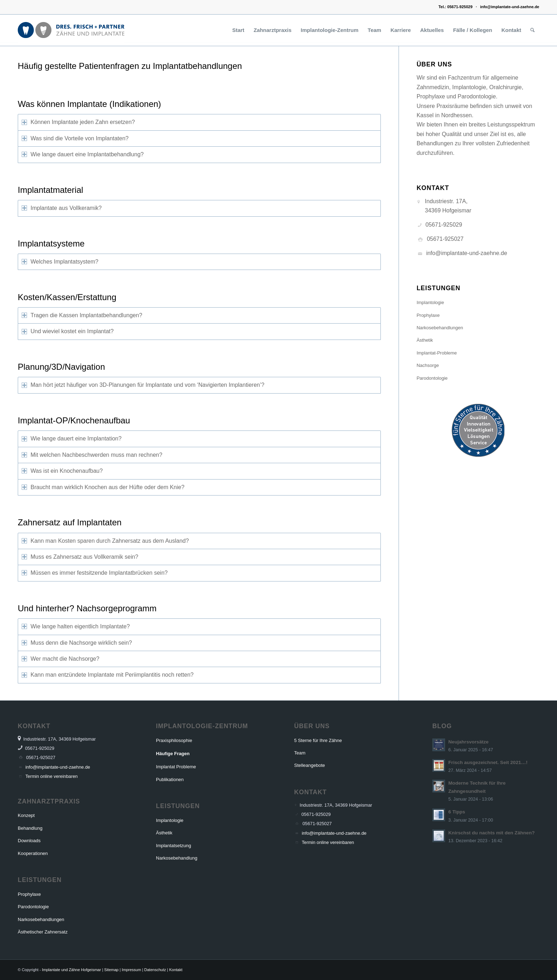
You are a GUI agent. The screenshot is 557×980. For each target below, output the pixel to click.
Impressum (131, 970)
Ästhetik (425, 340)
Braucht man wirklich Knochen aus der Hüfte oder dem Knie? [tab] (103, 487)
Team (300, 753)
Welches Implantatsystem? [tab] (60, 262)
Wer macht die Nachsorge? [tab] (61, 659)
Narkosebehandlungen (440, 328)
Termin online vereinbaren (51, 776)
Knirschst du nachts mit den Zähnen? (491, 833)
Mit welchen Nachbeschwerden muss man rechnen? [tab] (92, 455)
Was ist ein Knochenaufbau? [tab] (62, 471)
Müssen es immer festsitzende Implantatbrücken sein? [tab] (95, 573)
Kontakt (176, 970)
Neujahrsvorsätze (468, 742)
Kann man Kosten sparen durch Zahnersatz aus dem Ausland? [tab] (105, 541)
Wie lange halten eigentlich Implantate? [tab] (76, 626)
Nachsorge (428, 365)
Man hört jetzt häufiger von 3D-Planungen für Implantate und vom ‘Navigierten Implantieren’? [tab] (143, 385)
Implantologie (430, 302)
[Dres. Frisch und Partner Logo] (71, 30)
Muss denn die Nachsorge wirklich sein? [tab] (77, 643)
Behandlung (30, 828)
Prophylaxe (428, 315)
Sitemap (111, 970)
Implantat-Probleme (437, 353)
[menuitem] (238, 30)
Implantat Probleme (176, 767)
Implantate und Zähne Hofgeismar (71, 970)
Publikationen (170, 779)
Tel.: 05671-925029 (455, 7)
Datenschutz (155, 970)
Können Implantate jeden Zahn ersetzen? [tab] (78, 122)
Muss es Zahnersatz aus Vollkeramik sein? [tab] (80, 557)
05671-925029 (444, 225)
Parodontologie (432, 378)
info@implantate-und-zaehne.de (510, 7)
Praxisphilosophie (174, 740)
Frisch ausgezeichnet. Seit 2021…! (488, 762)
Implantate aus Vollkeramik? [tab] (62, 208)
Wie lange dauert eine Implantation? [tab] (72, 438)
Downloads (29, 841)
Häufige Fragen (173, 754)
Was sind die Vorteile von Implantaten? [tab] (75, 138)
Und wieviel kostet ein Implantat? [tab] (68, 331)
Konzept (26, 815)
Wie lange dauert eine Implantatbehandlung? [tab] (83, 154)
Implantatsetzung (174, 846)
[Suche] (532, 30)
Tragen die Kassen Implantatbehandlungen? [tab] (82, 315)
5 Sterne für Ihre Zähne (318, 740)
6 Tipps (457, 812)
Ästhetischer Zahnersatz (43, 932)
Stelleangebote (310, 765)
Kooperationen (33, 853)
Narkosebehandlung (177, 858)
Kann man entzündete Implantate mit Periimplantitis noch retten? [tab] (108, 675)
